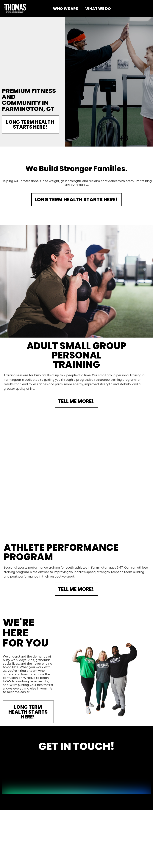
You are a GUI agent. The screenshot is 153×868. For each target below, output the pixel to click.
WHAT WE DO (98, 9)
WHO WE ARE (65, 9)
